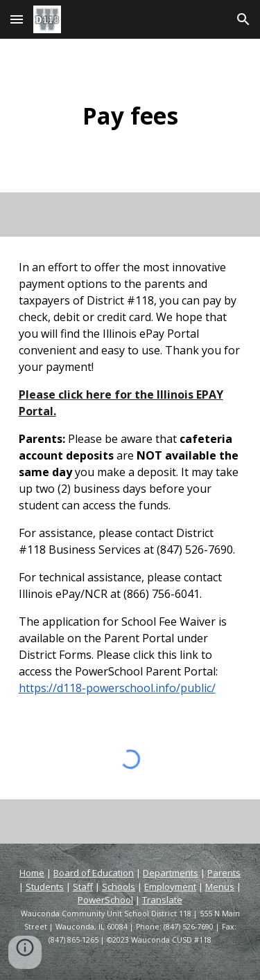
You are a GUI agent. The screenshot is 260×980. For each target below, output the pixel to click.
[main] (130, 116)
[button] (17, 19)
